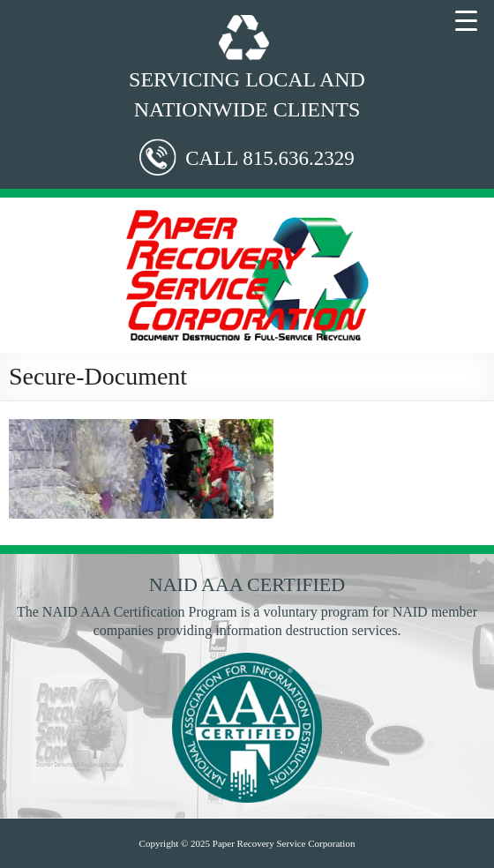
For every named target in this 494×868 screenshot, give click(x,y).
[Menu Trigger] (466, 19)
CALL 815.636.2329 (269, 158)
